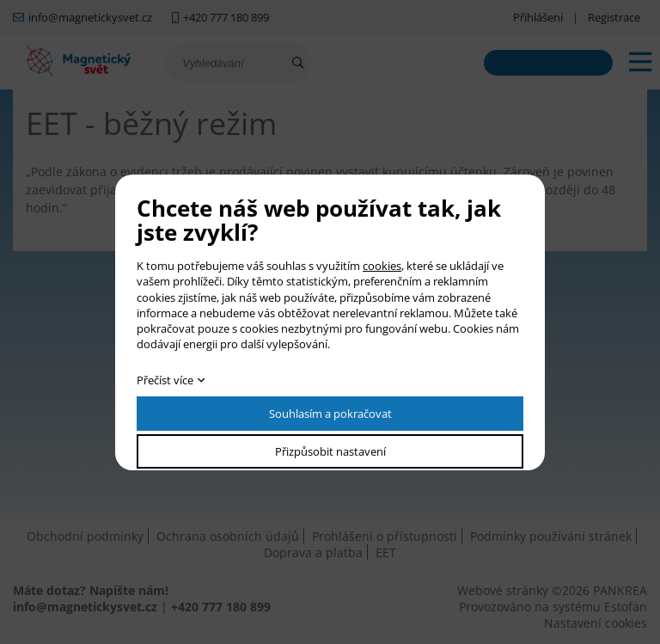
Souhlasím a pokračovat (330, 414)
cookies (382, 266)
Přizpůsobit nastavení (330, 451)
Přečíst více (165, 380)
